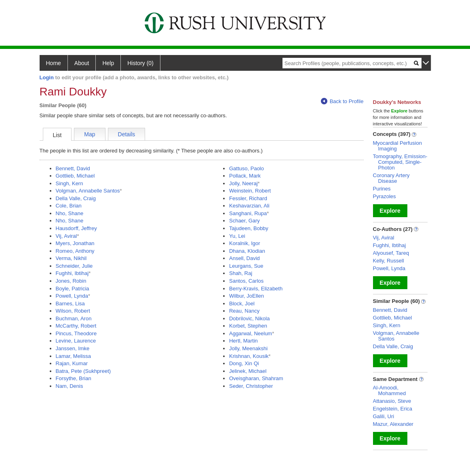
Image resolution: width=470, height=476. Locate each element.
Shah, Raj (241, 273)
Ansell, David (244, 258)
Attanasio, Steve (392, 401)
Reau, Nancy (244, 311)
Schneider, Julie (74, 266)
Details (127, 134)
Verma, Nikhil (71, 258)
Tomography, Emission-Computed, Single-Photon (400, 162)
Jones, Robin (71, 281)
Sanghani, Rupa (248, 213)
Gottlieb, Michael (75, 176)
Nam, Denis (70, 386)
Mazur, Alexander (393, 424)
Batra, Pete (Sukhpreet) (83, 371)
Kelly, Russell (389, 261)
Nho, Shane (70, 213)
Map (90, 134)
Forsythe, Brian (74, 378)
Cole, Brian (69, 206)
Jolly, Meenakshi (248, 348)
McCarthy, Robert (76, 326)
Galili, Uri (384, 416)
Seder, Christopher (251, 386)
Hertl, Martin (243, 341)
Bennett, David (73, 168)
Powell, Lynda (72, 296)
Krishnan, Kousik (249, 356)
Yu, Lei (237, 236)
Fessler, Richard (248, 198)
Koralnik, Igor (245, 243)
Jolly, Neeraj (243, 183)
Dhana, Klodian (247, 251)
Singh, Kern (70, 183)
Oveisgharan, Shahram (256, 378)
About (82, 63)
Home (54, 63)
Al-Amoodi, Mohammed (390, 390)
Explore (390, 211)
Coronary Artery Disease (391, 178)
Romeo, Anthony (75, 251)
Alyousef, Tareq (391, 253)
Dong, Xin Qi (244, 363)
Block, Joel (242, 304)
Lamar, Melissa (73, 356)
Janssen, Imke (73, 348)
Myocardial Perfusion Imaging (397, 146)
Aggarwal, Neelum (251, 333)
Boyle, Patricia (73, 289)
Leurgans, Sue (246, 266)
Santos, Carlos (246, 281)
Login (47, 77)
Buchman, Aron (74, 318)
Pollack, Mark (245, 176)
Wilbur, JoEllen (247, 296)
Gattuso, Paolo (247, 168)
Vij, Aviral (66, 236)
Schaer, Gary (244, 221)
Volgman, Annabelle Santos (88, 191)
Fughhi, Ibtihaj (72, 273)
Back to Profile (342, 101)
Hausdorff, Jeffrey (76, 228)
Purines (382, 189)
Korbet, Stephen (248, 326)
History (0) (140, 63)
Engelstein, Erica (393, 409)
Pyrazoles (385, 196)
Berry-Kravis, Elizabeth (256, 289)
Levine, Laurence (76, 341)
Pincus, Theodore (76, 333)
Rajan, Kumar (72, 363)
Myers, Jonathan (75, 243)
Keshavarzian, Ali (249, 206)
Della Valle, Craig (76, 198)
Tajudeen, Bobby (249, 228)
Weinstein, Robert (250, 191)
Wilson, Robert (73, 311)
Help (108, 63)
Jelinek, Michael (248, 371)
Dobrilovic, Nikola (249, 318)
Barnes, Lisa (70, 304)
